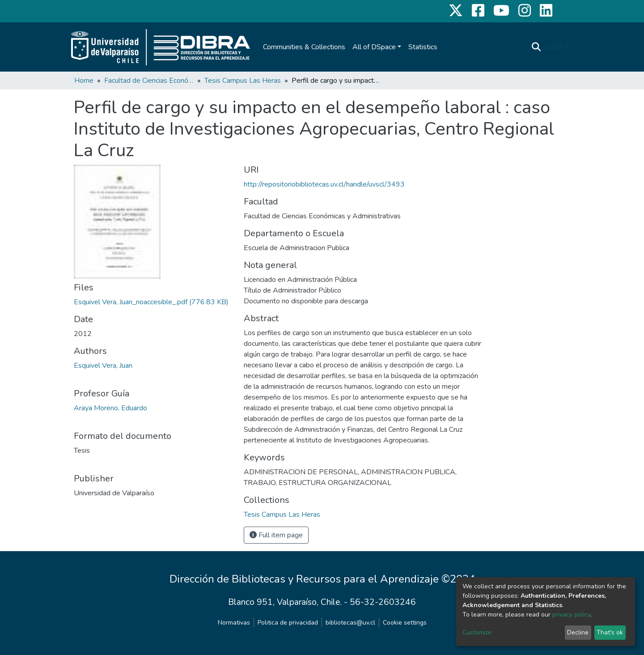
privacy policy (571, 615)
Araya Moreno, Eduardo (110, 408)
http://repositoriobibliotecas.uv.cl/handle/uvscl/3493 (324, 184)
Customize (477, 632)
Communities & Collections (304, 47)
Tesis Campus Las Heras (243, 81)
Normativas (234, 623)
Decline (578, 632)
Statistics (423, 47)
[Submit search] (536, 47)
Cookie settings (405, 623)
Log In (554, 47)
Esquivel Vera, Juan (103, 366)
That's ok (610, 632)
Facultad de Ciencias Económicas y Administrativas (149, 81)
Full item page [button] (276, 535)
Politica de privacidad (288, 623)
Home (84, 81)
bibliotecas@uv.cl (350, 623)
